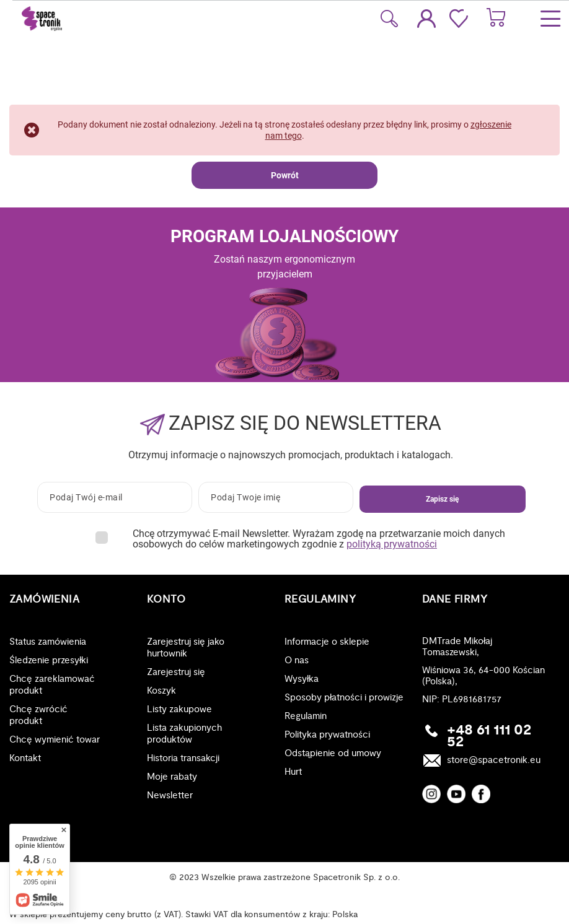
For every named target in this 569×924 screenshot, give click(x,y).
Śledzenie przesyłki (49, 660)
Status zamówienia (48, 642)
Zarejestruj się (176, 672)
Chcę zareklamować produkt (52, 685)
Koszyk (161, 691)
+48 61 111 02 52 (489, 736)
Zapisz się (442, 499)
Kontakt (25, 758)
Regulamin (306, 716)
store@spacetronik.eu (494, 760)
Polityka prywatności (327, 735)
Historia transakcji (183, 758)
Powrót (285, 175)
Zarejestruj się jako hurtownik (186, 648)
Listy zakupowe (179, 709)
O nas (297, 660)
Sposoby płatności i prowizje (344, 698)
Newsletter (170, 795)
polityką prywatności (392, 544)
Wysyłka (302, 679)
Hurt (293, 772)
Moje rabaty (172, 777)
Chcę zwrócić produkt (38, 715)
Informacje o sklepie (327, 642)
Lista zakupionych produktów (184, 734)
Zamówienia (44, 599)
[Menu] (550, 19)
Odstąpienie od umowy (333, 753)
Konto (166, 599)
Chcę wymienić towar (55, 740)
